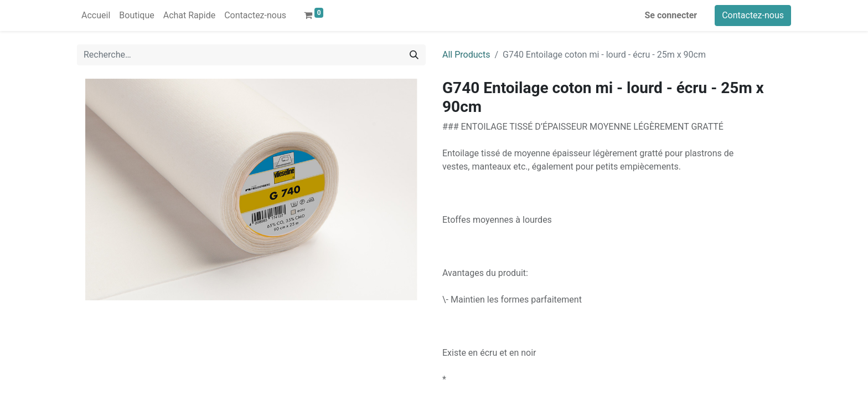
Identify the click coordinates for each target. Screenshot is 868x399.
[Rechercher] (414, 55)
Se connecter (671, 15)
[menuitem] (96, 16)
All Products (466, 55)
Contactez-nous (753, 15)
